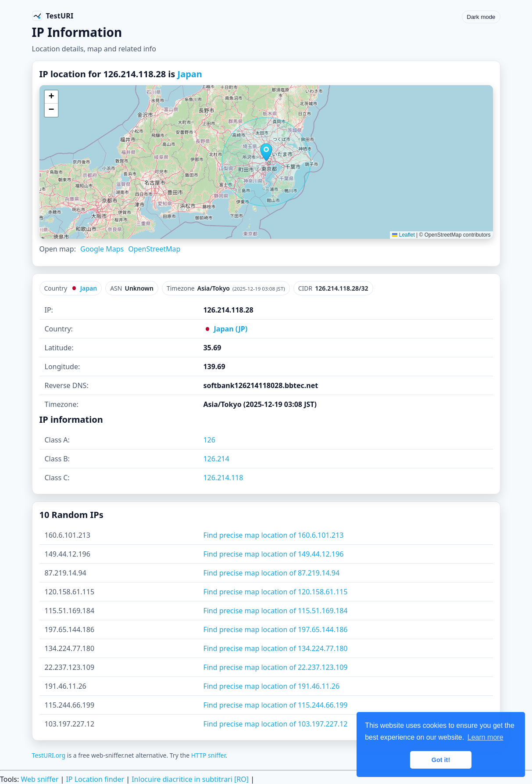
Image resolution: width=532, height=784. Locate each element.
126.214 (216, 459)
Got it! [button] (441, 760)
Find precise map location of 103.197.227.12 (275, 724)
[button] (266, 152)
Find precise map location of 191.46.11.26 (271, 686)
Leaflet (403, 235)
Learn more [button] (486, 737)
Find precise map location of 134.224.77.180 (275, 648)
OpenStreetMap (154, 249)
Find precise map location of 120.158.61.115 (275, 592)
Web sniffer (39, 779)
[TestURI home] (53, 16)
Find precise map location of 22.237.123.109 (275, 667)
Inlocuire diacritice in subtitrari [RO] (190, 779)
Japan (190, 74)
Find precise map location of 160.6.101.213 (273, 535)
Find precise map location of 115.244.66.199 (275, 705)
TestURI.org (49, 755)
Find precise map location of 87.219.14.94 (271, 573)
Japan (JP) (225, 329)
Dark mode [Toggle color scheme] (481, 17)
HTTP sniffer (208, 755)
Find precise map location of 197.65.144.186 (275, 629)
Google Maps (102, 249)
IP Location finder (95, 779)
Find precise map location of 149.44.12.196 (273, 554)
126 (209, 440)
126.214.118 (223, 478)
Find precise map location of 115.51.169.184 (275, 611)
